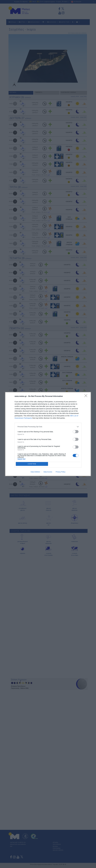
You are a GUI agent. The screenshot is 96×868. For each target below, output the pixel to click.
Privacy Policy (61, 472)
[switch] (76, 432)
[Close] (87, 396)
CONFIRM (32, 464)
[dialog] (48, 434)
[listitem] (48, 427)
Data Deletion (35, 472)
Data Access (48, 472)
